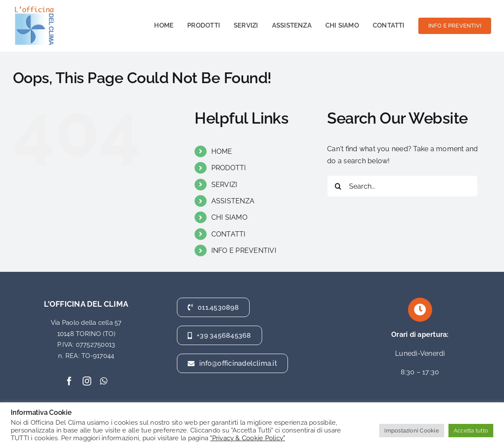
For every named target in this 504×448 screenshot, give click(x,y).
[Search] (338, 186)
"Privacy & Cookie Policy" (247, 438)
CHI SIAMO (229, 217)
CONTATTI (229, 234)
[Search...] (402, 186)
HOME (222, 151)
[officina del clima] (34, 8)
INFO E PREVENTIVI (244, 250)
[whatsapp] (104, 381)
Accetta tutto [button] (471, 431)
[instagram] (87, 381)
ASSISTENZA (233, 201)
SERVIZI (224, 185)
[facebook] (69, 381)
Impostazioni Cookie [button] (412, 431)
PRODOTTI (229, 168)
